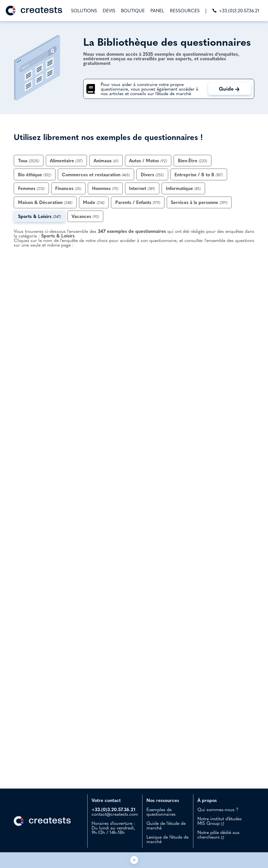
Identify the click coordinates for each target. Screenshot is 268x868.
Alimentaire (66, 161)
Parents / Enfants (138, 202)
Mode (94, 202)
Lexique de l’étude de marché (167, 839)
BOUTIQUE (133, 11)
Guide (229, 89)
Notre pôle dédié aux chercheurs (218, 835)
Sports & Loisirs (39, 216)
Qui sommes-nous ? (218, 809)
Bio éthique (35, 175)
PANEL (157, 11)
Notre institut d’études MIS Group (220, 821)
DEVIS (109, 11)
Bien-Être (192, 161)
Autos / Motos (148, 161)
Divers (152, 175)
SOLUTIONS (84, 11)
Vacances (85, 216)
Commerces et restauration (96, 175)
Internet (142, 188)
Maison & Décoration (45, 202)
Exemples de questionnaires (161, 812)
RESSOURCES (185, 11)
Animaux (106, 161)
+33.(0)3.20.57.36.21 (236, 11)
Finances (68, 188)
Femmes (31, 188)
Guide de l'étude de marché (166, 825)
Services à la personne (199, 202)
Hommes (105, 188)
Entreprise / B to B (199, 175)
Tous (29, 161)
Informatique (183, 188)
